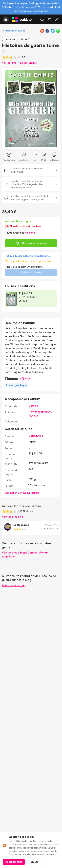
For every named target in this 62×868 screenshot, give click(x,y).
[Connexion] (57, 19)
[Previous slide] (8, 108)
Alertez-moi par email (31, 243)
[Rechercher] (42, 19)
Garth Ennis (36, 436)
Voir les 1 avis (9, 63)
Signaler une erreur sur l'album (22, 493)
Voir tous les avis (12, 517)
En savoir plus (41, 11)
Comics (33, 406)
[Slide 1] (30, 144)
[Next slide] (54, 108)
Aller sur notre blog (14, 585)
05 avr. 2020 (51, 525)
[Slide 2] (32, 144)
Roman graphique (40, 412)
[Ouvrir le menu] (6, 19)
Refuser (33, 862)
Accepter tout (14, 862)
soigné (31, 233)
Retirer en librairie (31, 272)
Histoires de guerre (15, 31)
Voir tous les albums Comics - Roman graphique (25, 554)
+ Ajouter (25, 379)
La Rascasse (21, 525)
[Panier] (49, 19)
